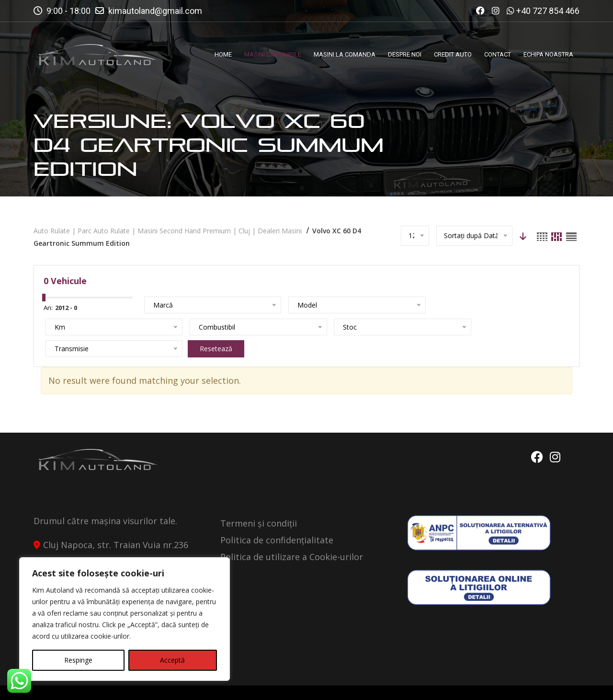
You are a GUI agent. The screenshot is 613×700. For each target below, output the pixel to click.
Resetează (247, 327)
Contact (561, 684)
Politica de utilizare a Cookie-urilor (292, 535)
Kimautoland (132, 684)
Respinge (78, 660)
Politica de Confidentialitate (480, 684)
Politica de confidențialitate (277, 518)
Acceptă (172, 660)
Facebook (535, 436)
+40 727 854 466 (548, 11)
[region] (125, 619)
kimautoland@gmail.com (155, 11)
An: (48, 308)
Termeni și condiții (259, 502)
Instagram (555, 436)
